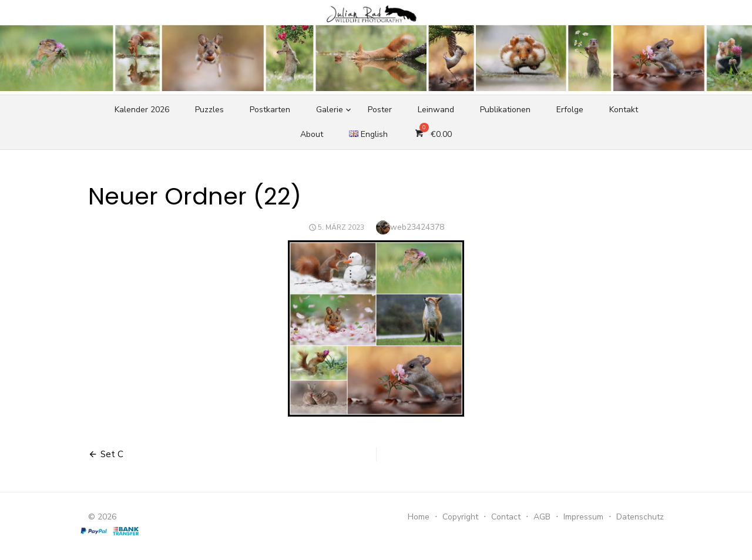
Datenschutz (640, 517)
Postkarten (270, 110)
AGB (542, 517)
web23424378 (417, 227)
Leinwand (436, 110)
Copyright (460, 517)
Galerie (330, 110)
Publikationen (505, 110)
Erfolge (570, 110)
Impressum (583, 517)
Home (419, 517)
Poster (380, 110)
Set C (112, 454)
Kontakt (624, 110)
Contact (506, 517)
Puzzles (209, 110)
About (312, 134)
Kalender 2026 (142, 110)
